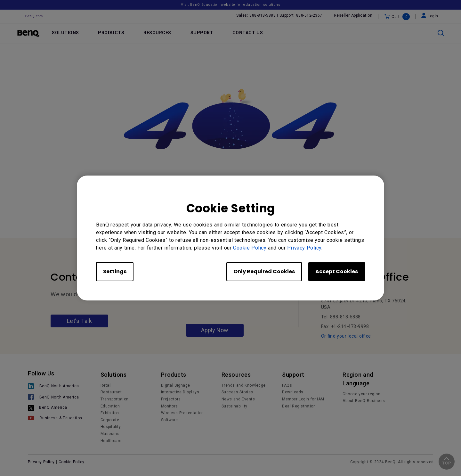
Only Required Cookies (264, 271)
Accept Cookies (337, 271)
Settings (115, 271)
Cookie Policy (250, 248)
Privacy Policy (304, 248)
